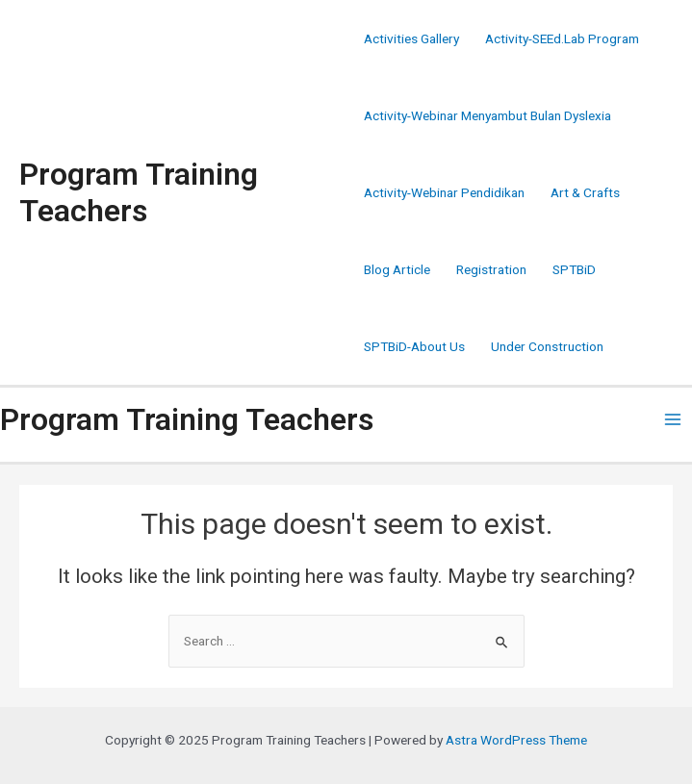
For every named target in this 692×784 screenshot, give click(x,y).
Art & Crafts (585, 192)
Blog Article (397, 269)
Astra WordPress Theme (516, 740)
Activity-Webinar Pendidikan (444, 192)
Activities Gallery (411, 38)
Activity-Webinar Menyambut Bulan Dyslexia (487, 115)
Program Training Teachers (139, 192)
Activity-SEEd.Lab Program (562, 38)
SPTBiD (574, 269)
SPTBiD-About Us (414, 346)
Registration (491, 269)
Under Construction (547, 346)
